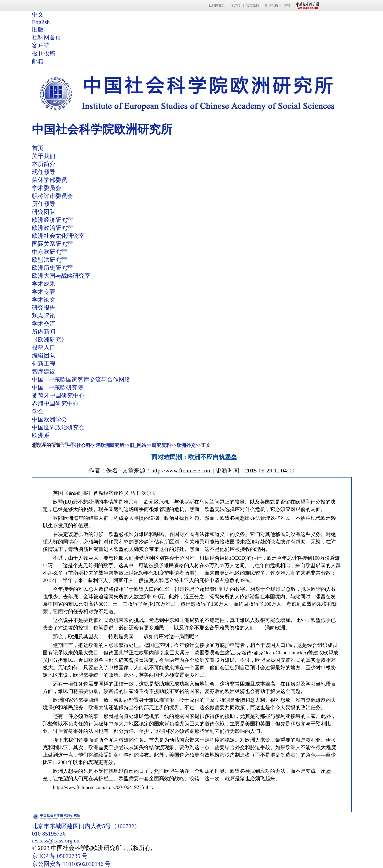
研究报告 (44, 308)
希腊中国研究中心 (55, 403)
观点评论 (44, 316)
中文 (38, 14)
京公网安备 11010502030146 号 (71, 864)
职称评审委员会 (52, 196)
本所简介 (44, 164)
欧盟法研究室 (49, 260)
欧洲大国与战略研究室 (61, 276)
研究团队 (44, 212)
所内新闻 (44, 332)
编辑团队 (44, 356)
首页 (38, 148)
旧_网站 (138, 445)
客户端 (236, 5)
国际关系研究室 (52, 244)
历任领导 (44, 204)
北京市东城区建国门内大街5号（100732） (86, 826)
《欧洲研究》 (49, 340)
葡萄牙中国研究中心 (58, 395)
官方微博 (253, 5)
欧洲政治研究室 (52, 228)
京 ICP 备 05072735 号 (60, 856)
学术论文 (44, 300)
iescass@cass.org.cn (56, 840)
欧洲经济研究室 (52, 220)
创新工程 (44, 364)
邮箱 (287, 5)
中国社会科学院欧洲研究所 (95, 445)
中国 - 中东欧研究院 (58, 387)
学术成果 (44, 284)
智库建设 (44, 371)
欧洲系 (41, 435)
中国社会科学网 (306, 5)
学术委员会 (47, 188)
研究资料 (161, 445)
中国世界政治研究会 (58, 427)
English (41, 22)
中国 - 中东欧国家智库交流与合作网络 (81, 379)
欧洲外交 (186, 445)
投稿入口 (44, 348)
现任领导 (44, 172)
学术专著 (44, 292)
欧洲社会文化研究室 (58, 236)
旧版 (38, 29)
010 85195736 (49, 834)
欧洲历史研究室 (52, 268)
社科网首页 (217, 5)
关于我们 (44, 156)
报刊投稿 (272, 5)
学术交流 (44, 324)
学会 (38, 411)
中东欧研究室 (49, 252)
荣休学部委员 (49, 180)
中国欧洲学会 (49, 419)
